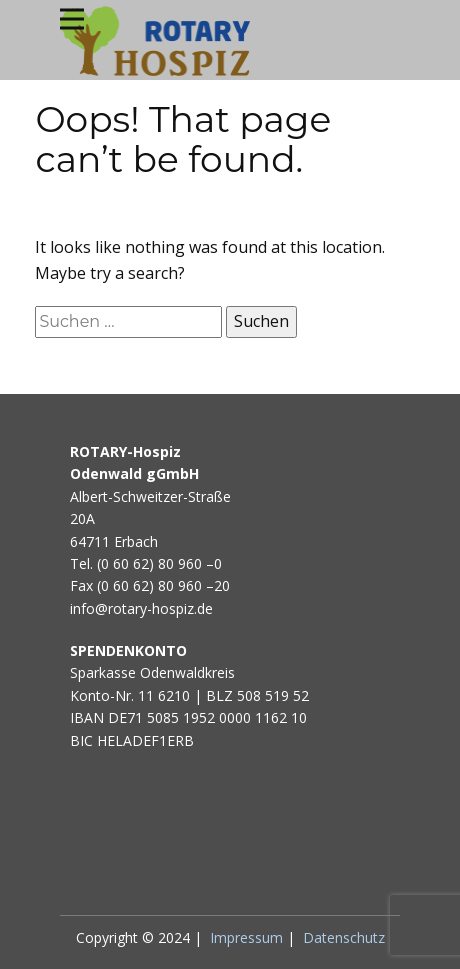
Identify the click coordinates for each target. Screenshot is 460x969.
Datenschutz (344, 937)
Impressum (246, 937)
